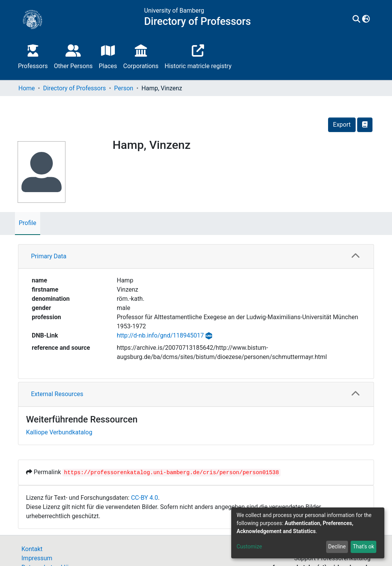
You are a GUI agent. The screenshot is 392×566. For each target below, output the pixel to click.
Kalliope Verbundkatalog (59, 432)
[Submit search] (357, 20)
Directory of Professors (74, 88)
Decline (337, 546)
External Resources (57, 394)
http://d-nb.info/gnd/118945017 (160, 335)
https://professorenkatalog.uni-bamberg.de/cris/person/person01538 (171, 473)
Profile (28, 223)
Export (342, 125)
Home (27, 88)
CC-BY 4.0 (145, 498)
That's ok (363, 546)
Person (124, 88)
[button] (366, 20)
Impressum (37, 558)
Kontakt (32, 549)
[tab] (196, 257)
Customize (249, 546)
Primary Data (49, 256)
